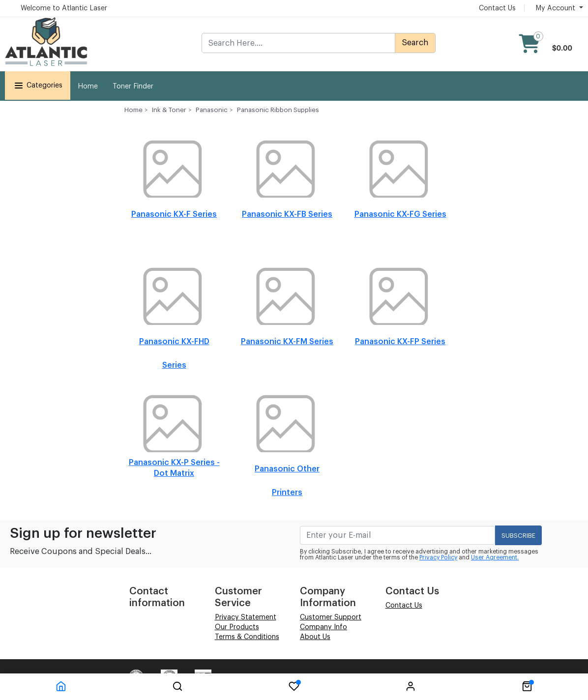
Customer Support (331, 617)
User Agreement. (495, 557)
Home (88, 87)
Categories (38, 86)
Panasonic (212, 110)
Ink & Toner (169, 110)
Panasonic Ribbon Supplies (278, 110)
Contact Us (497, 8)
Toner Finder (133, 87)
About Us (315, 637)
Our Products (237, 627)
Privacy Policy (438, 557)
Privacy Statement (246, 617)
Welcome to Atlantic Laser (64, 8)
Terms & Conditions (247, 637)
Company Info (323, 627)
